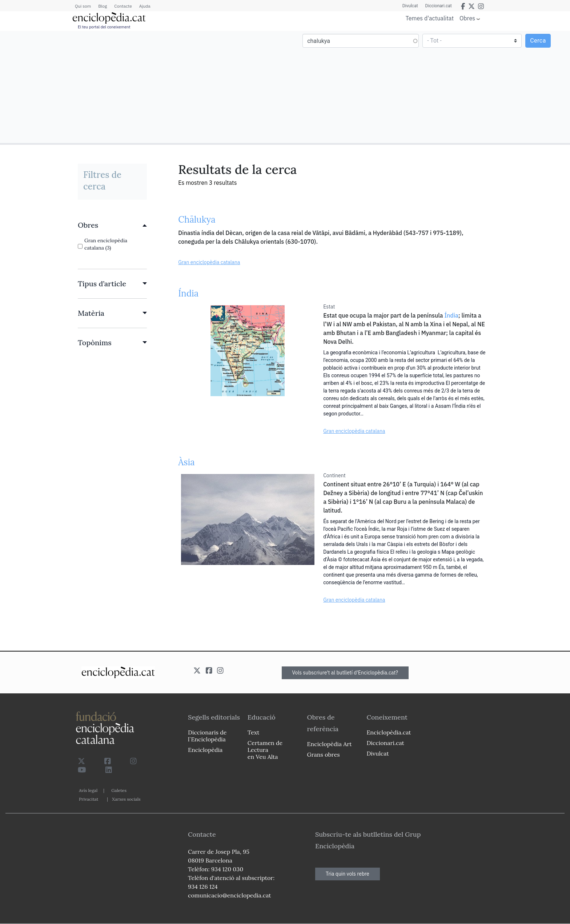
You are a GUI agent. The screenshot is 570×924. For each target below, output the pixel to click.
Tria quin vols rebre (348, 874)
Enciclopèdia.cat (389, 732)
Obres (467, 18)
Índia (188, 293)
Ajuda (145, 6)
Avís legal (88, 790)
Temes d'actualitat (430, 18)
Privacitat (89, 799)
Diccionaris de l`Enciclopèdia (207, 736)
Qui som (83, 6)
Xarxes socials (126, 799)
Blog (103, 6)
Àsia (186, 462)
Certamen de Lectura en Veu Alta (265, 750)
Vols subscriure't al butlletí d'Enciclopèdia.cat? (345, 673)
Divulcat (410, 6)
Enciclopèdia (205, 750)
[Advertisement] (143, 87)
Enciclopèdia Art (330, 744)
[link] (112, 225)
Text (254, 732)
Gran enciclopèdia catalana (209, 262)
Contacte (123, 6)
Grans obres (324, 754)
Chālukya (197, 220)
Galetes (119, 790)
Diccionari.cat (439, 6)
